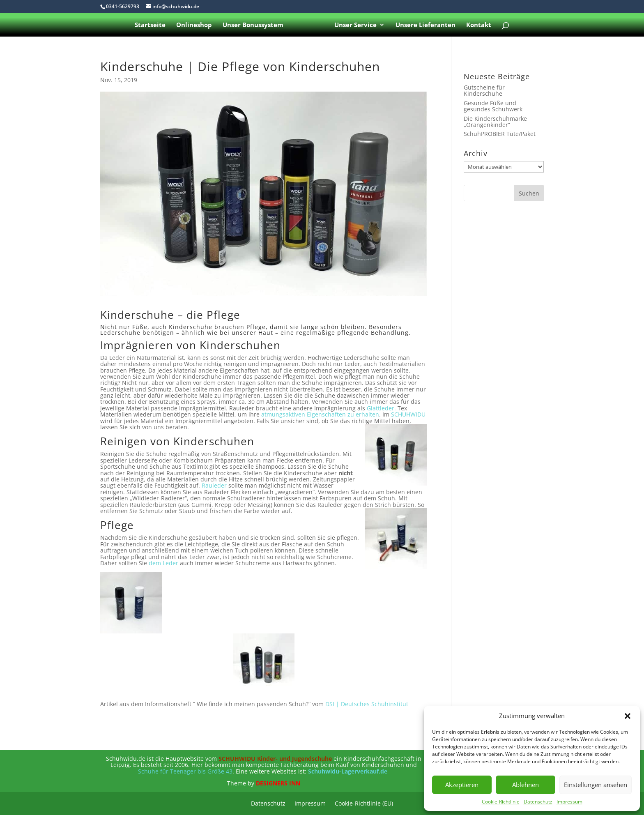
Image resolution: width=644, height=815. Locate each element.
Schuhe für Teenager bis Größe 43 (185, 771)
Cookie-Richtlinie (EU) (364, 804)
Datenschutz (538, 802)
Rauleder (214, 485)
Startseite (152, 25)
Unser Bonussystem (255, 25)
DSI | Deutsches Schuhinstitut (367, 704)
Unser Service (354, 25)
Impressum (569, 802)
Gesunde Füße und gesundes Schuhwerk (493, 106)
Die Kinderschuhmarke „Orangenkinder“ (495, 122)
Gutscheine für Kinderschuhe (484, 90)
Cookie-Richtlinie (501, 802)
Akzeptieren (462, 785)
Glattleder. (381, 408)
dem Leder (163, 563)
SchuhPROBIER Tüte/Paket (500, 134)
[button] (628, 716)
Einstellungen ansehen (596, 785)
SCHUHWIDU (408, 414)
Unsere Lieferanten (424, 25)
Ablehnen (526, 785)
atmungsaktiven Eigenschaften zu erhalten (320, 414)
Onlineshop (196, 25)
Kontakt (477, 25)
